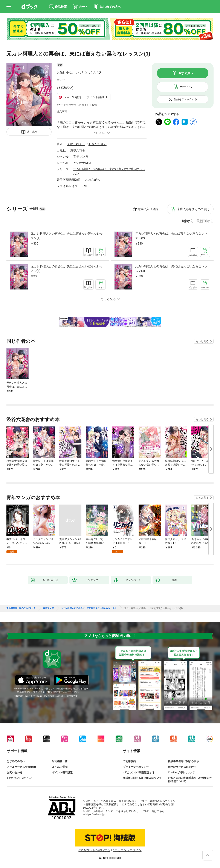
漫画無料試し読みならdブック (21, 608)
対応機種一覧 (60, 761)
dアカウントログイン (19, 778)
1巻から (187, 221)
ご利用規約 (129, 761)
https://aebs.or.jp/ (95, 814)
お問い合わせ (15, 773)
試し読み (32, 132)
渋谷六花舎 (78, 150)
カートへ (186, 87)
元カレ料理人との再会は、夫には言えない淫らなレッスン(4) (171, 269)
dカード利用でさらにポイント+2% (77, 105)
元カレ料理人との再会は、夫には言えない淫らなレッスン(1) (67, 236)
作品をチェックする (185, 99)
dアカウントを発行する (94, 850)
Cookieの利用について (181, 773)
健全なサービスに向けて (182, 767)
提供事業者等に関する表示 (183, 761)
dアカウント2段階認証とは (139, 773)
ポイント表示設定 (62, 773)
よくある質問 (60, 767)
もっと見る (202, 341)
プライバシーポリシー (136, 767)
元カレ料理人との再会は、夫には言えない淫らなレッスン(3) (67, 269)
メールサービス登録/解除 (21, 767)
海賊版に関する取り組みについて (142, 778)
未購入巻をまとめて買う (193, 209)
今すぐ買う (186, 73)
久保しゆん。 (66, 72)
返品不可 (62, 112)
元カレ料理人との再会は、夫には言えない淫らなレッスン (89, 608)
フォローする (99, 72)
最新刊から (205, 221)
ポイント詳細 (95, 97)
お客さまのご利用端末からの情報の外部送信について (190, 780)
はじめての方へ (16, 761)
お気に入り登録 (148, 209)
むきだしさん (87, 72)
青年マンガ (81, 157)
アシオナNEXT (83, 163)
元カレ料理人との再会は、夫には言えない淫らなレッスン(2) (171, 236)
